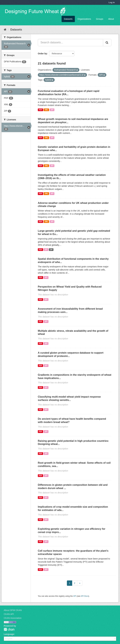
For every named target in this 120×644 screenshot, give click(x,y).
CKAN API (9, 614)
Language (9, 634)
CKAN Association (13, 618)
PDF (40, 110)
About (111, 19)
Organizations (84, 19)
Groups (100, 19)
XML (46, 110)
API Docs (85, 596)
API (52, 110)
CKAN (9, 629)
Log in (112, 2)
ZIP (51, 250)
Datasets (68, 19)
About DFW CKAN (13, 610)
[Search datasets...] (70, 43)
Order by (42, 54)
